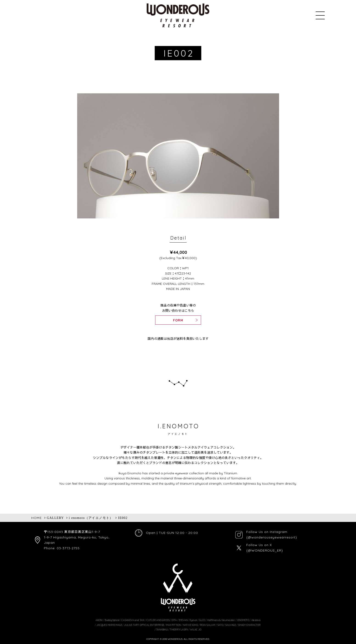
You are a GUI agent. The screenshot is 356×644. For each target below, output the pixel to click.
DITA (174, 620)
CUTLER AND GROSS (158, 620)
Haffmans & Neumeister (221, 620)
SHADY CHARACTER (249, 625)
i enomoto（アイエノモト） (91, 518)
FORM (178, 320)
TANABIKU (162, 630)
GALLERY (55, 518)
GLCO (202, 620)
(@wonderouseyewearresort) (272, 537)
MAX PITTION (174, 625)
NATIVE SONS (190, 625)
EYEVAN (183, 620)
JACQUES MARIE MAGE (109, 625)
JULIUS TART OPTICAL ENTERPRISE (144, 625)
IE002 (123, 518)
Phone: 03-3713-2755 (62, 548)
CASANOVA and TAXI (133, 620)
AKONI (99, 620)
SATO (220, 625)
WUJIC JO (196, 630)
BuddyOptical (112, 620)
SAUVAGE (231, 625)
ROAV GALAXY (208, 625)
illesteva (256, 620)
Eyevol (193, 620)
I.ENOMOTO (243, 620)
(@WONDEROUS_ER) (265, 550)
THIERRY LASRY (179, 630)
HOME (37, 518)
